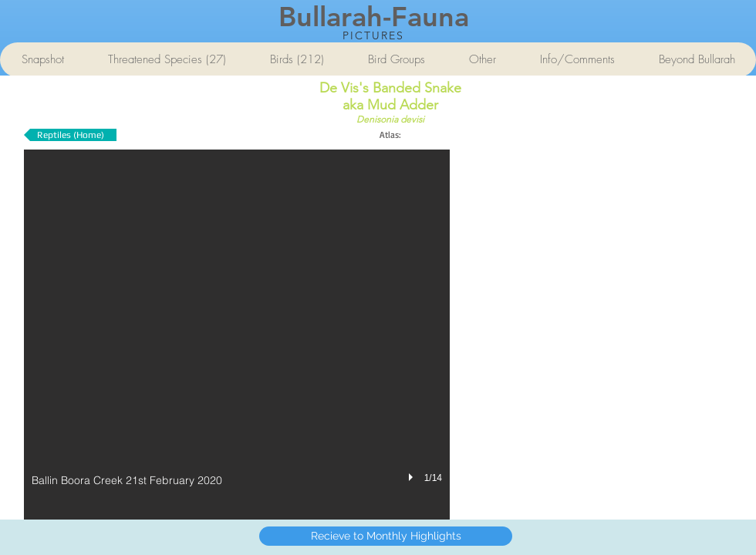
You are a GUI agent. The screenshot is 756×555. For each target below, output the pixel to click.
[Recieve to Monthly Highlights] (386, 536)
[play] (413, 477)
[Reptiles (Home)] (70, 135)
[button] (237, 335)
